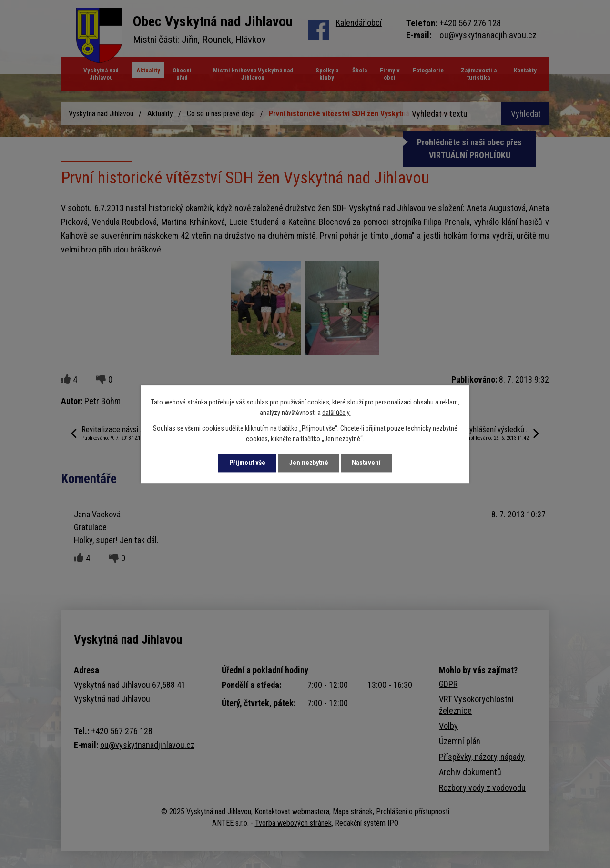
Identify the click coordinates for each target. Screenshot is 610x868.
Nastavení (366, 463)
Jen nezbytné (309, 463)
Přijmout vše (247, 463)
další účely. (336, 413)
